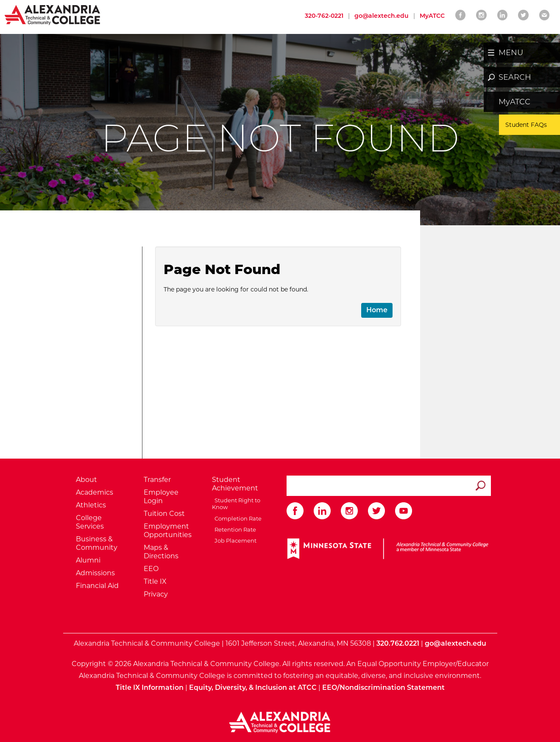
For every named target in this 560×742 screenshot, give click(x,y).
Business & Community (97, 543)
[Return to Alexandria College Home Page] (53, 14)
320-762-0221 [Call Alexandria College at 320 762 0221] (324, 16)
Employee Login (161, 497)
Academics (95, 492)
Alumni (88, 560)
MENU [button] (511, 53)
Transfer (157, 480)
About (86, 480)
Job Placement (234, 540)
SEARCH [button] (515, 77)
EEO (151, 569)
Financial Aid (97, 586)
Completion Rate (237, 518)
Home (377, 310)
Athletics (91, 505)
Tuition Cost (164, 514)
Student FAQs (526, 125)
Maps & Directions (161, 552)
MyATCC (514, 102)
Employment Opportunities (168, 531)
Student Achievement (235, 484)
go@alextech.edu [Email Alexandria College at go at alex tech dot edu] (382, 16)
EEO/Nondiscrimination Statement (383, 687)
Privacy (156, 594)
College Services (90, 522)
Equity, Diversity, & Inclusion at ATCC (253, 687)
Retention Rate (234, 529)
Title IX (155, 581)
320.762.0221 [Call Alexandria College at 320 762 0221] (398, 643)
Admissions (95, 573)
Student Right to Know (236, 504)
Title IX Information (150, 687)
